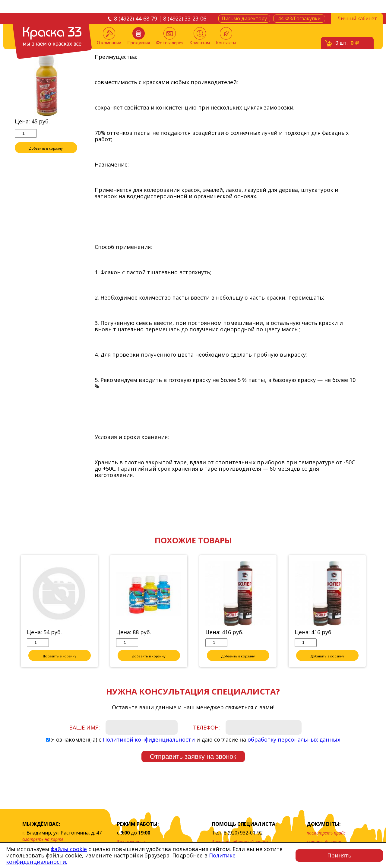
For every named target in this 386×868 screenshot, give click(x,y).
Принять (339, 855)
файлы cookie (69, 849)
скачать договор (324, 842)
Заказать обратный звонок (240, 842)
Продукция (139, 36)
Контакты (226, 36)
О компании (109, 36)
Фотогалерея (170, 36)
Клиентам (200, 36)
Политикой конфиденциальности (149, 740)
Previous (10, 612)
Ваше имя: (84, 728)
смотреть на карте (43, 839)
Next (376, 612)
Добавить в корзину (46, 148)
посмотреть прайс (326, 833)
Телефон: (206, 728)
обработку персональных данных (294, 740)
